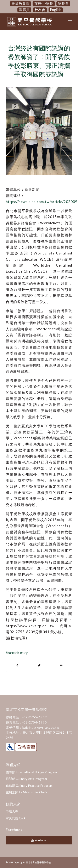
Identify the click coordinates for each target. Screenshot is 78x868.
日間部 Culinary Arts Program (26, 779)
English (56, 10)
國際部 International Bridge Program (31, 772)
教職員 (24, 10)
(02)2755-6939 (35, 717)
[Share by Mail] (61, 665)
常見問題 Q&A (16, 818)
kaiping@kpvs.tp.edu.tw (41, 727)
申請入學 (12, 811)
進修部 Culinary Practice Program (29, 786)
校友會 (40, 10)
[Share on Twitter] (39, 665)
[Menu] (70, 22)
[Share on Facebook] (17, 665)
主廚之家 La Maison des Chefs (27, 792)
